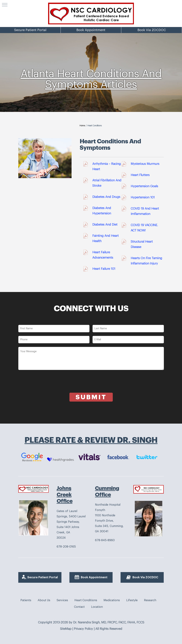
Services (62, 600)
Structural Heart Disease (142, 244)
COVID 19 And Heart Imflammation (145, 211)
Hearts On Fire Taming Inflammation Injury (146, 261)
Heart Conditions (86, 600)
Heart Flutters (140, 175)
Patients (26, 600)
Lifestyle (132, 600)
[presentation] (45, 386)
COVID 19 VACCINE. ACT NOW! (144, 228)
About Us (44, 600)
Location (97, 607)
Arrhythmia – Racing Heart (107, 166)
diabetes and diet (105, 224)
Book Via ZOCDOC (152, 45)
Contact (79, 607)
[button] (5, 5)
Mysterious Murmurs (145, 164)
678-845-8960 (105, 540)
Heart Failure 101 (104, 269)
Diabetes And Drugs (106, 197)
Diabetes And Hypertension (102, 211)
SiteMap (66, 629)
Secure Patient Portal (30, 45)
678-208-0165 (66, 547)
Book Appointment (91, 45)
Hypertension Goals (144, 186)
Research (150, 600)
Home (82, 126)
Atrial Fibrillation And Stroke (107, 183)
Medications (112, 600)
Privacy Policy (83, 629)
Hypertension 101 (143, 197)
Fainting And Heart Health (105, 238)
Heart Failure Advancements (103, 255)
